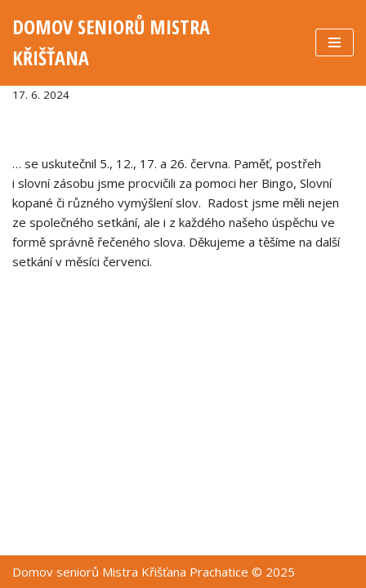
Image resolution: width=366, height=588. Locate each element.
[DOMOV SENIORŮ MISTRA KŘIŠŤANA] (152, 43)
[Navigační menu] (335, 42)
